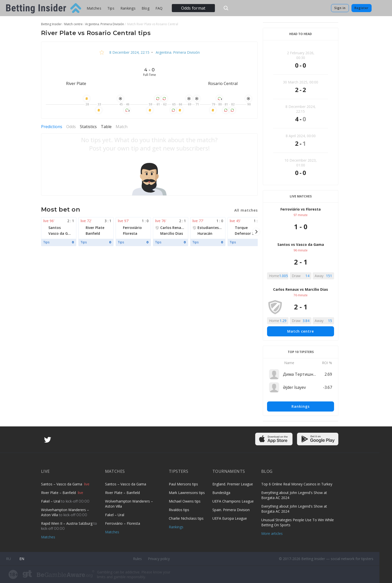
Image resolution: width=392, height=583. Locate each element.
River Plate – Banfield (59, 493)
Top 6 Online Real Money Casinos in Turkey (297, 484)
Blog (145, 8)
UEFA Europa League (230, 518)
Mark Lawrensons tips (187, 493)
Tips (111, 8)
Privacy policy (159, 559)
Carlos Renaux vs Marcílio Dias (301, 289)
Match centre (301, 331)
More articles (272, 533)
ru (8, 559)
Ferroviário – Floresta (123, 523)
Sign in (340, 8)
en (22, 559)
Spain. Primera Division (231, 510)
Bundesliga (221, 493)
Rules (137, 559)
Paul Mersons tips (183, 484)
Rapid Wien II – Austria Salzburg (67, 523)
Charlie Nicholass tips (186, 518)
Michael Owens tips (185, 501)
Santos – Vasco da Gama (62, 484)
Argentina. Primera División (177, 52)
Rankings (128, 8)
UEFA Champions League (233, 501)
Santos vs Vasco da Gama (301, 244)
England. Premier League (233, 484)
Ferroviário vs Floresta (301, 209)
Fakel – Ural (51, 501)
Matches (94, 8)
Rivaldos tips (179, 510)
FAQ (159, 8)
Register (362, 8)
